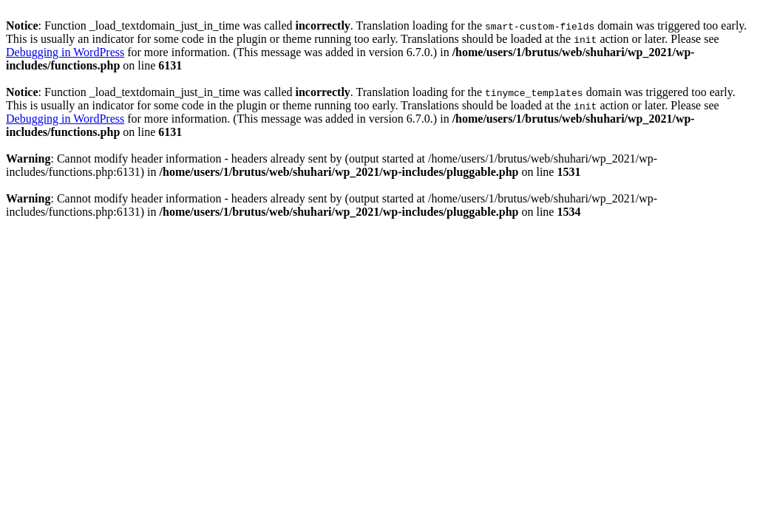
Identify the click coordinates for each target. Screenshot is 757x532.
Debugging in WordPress (65, 52)
